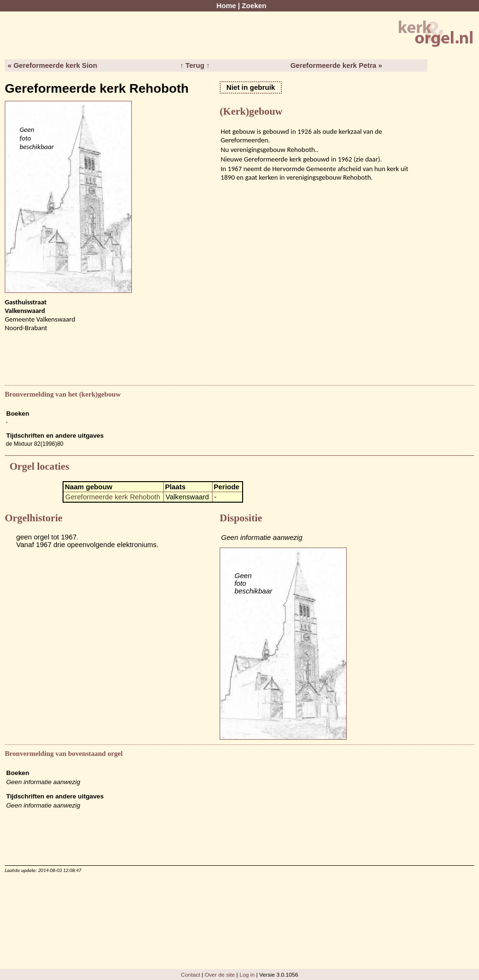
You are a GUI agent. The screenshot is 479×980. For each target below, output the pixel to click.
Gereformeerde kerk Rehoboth (113, 497)
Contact (191, 975)
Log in (247, 975)
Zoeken (254, 6)
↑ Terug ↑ (195, 65)
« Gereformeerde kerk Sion (52, 65)
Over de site (220, 975)
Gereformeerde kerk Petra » (336, 65)
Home (226, 6)
